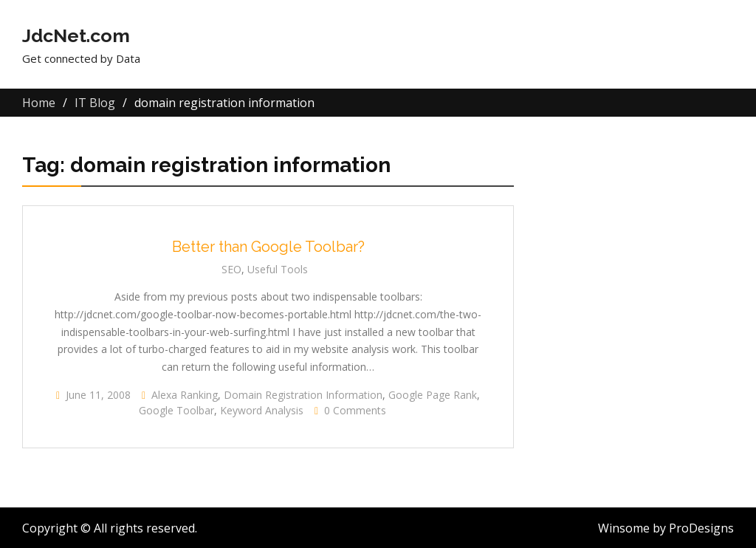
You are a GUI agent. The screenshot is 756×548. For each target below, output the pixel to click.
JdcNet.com (76, 35)
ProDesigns (701, 528)
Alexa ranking (185, 395)
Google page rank (433, 395)
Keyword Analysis (262, 410)
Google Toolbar (176, 410)
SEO (231, 269)
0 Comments (355, 410)
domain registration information (303, 395)
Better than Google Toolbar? (268, 247)
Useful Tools (278, 269)
